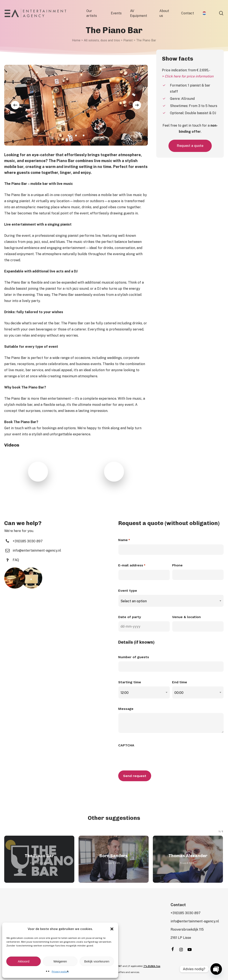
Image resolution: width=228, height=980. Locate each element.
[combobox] (171, 601)
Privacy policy (60, 972)
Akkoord (24, 961)
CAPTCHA (126, 745)
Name (124, 540)
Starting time (130, 682)
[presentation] (150, 758)
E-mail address (132, 566)
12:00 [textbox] (125, 693)
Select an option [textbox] (134, 601)
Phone (177, 565)
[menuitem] (204, 13)
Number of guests (134, 657)
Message (126, 709)
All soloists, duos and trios (102, 40)
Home (76, 40)
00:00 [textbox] (179, 693)
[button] (112, 929)
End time (180, 682)
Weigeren (60, 961)
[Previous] (15, 105)
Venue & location (186, 617)
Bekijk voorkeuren (97, 961)
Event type (128, 591)
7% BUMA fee (152, 966)
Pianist (128, 40)
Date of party (130, 617)
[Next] (137, 105)
